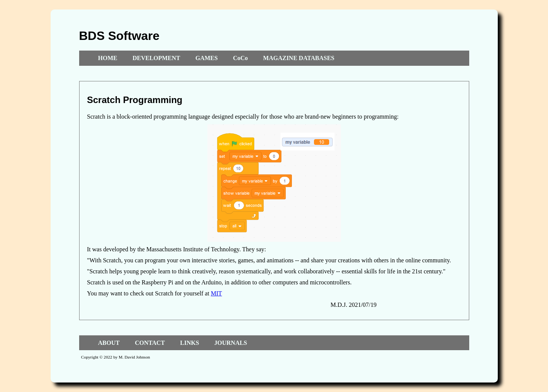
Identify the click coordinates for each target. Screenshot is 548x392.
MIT (216, 293)
